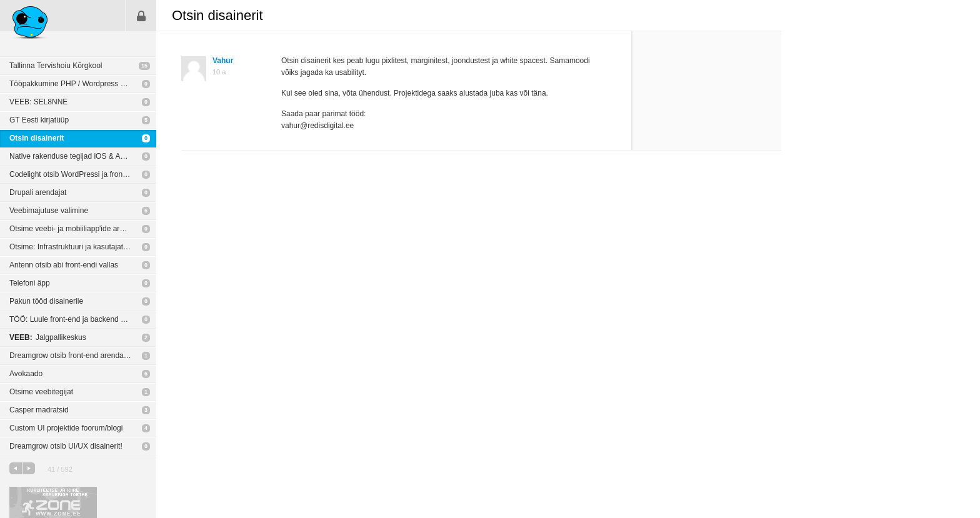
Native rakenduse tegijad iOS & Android (75, 156)
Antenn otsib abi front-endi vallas (64, 265)
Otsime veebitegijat (41, 392)
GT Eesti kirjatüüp (39, 120)
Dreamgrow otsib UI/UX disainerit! (66, 446)
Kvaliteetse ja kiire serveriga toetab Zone (53, 502)
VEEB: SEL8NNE (38, 102)
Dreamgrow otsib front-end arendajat (70, 356)
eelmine (16, 468)
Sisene (141, 16)
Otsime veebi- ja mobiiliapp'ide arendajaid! (80, 229)
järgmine (29, 468)
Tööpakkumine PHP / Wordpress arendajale (82, 84)
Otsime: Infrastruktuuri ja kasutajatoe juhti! (79, 247)
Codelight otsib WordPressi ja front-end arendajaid (83, 174)
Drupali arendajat (38, 192)
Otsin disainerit (37, 138)
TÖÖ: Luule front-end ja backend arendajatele (83, 319)
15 (144, 66)
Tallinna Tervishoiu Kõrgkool (56, 66)
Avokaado (26, 374)
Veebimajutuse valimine (49, 211)
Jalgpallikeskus (48, 337)
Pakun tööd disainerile (46, 301)
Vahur (223, 61)
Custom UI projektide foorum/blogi (66, 428)
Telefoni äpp (30, 283)
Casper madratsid (39, 410)
